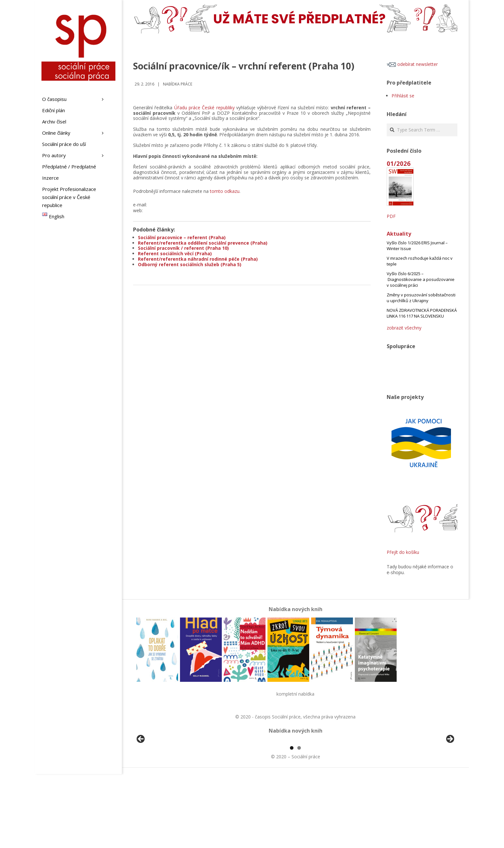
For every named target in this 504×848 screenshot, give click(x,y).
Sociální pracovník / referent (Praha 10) (183, 248)
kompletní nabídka (295, 694)
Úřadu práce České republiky (204, 108)
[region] (295, 778)
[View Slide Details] (159, 778)
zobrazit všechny (404, 328)
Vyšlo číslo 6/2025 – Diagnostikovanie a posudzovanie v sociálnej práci (421, 279)
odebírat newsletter (412, 64)
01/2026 (399, 163)
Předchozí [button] (141, 776)
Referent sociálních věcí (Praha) (175, 253)
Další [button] (450, 776)
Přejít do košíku (403, 552)
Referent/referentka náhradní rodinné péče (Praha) (198, 259)
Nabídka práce (178, 84)
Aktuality (399, 234)
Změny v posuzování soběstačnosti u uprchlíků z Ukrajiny (421, 298)
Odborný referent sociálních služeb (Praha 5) (190, 264)
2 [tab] (299, 822)
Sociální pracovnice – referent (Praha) (182, 237)
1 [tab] (292, 822)
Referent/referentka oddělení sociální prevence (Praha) (203, 243)
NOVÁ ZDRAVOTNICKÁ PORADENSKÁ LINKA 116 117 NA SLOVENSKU (422, 313)
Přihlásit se (403, 96)
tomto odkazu (225, 191)
